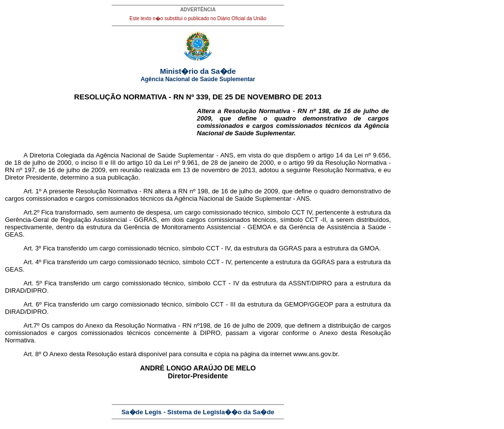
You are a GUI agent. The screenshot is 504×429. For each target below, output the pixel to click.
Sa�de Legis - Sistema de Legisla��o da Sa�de (198, 412)
